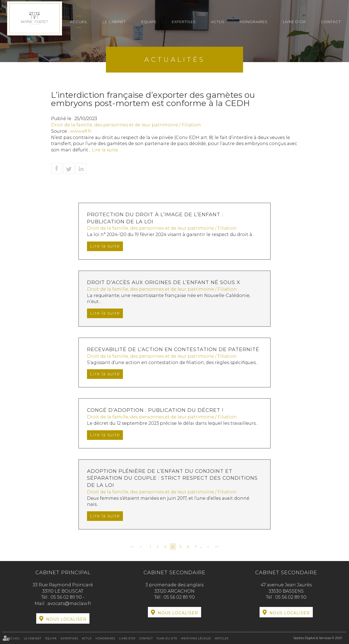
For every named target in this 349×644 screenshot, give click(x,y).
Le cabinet (114, 22)
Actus (218, 22)
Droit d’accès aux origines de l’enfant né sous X (164, 282)
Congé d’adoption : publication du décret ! (155, 410)
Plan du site (167, 638)
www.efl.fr (81, 131)
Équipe (149, 22)
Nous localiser (66, 619)
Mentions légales (196, 638)
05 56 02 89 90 (67, 597)
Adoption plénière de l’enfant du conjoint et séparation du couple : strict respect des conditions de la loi (172, 478)
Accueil (79, 22)
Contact (331, 22)
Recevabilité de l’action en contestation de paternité (173, 349)
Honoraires (254, 22)
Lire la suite (105, 150)
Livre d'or (294, 22)
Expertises (184, 22)
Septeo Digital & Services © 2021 (318, 638)
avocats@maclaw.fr (69, 603)
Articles (222, 638)
